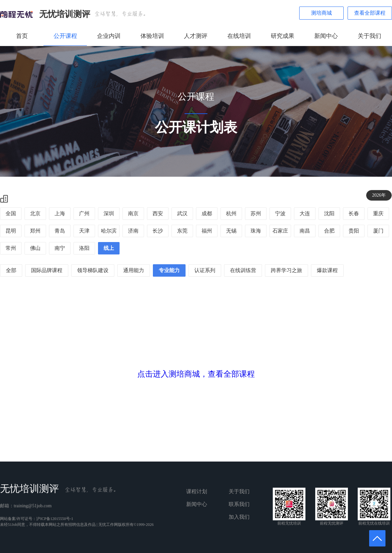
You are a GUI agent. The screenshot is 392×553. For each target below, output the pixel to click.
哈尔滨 (109, 231)
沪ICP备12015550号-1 (55, 519)
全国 (11, 213)
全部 (11, 270)
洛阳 (84, 248)
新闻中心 (326, 36)
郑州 (35, 231)
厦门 (378, 231)
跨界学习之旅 (286, 270)
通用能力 (134, 270)
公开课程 (65, 36)
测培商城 (321, 13)
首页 (22, 36)
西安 (158, 213)
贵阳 (354, 231)
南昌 (305, 231)
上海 (60, 213)
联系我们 (239, 504)
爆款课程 (327, 270)
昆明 (11, 231)
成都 (207, 213)
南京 (133, 213)
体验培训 (152, 36)
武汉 (182, 213)
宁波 (280, 213)
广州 (84, 213)
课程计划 (197, 491)
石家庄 (280, 231)
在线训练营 (243, 270)
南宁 (60, 248)
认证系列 (205, 270)
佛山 (35, 248)
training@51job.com (33, 506)
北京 (35, 213)
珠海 (256, 231)
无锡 (231, 231)
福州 (207, 231)
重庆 (378, 213)
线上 (109, 248)
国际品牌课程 (47, 270)
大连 (305, 213)
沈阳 (329, 213)
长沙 (158, 231)
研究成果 (283, 36)
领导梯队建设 (93, 270)
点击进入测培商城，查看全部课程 (196, 374)
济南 (133, 231)
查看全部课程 (370, 13)
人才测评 (196, 36)
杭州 (231, 213)
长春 (354, 213)
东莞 (182, 231)
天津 (84, 231)
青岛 (60, 231)
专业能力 (169, 270)
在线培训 (239, 36)
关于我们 (369, 36)
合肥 (329, 231)
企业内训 (109, 36)
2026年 (379, 195)
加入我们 (239, 517)
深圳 (109, 213)
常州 (11, 248)
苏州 (256, 213)
